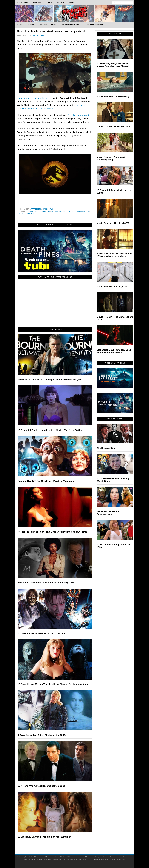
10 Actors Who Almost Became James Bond (41, 786)
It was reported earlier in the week (34, 98)
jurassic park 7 (69, 211)
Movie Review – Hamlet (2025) (113, 223)
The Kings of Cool (106, 448)
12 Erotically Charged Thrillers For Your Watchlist (44, 837)
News (51, 209)
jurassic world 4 (26, 213)
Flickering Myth (74, 13)
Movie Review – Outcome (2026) (114, 127)
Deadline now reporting (80, 115)
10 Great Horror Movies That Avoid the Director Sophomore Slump (53, 684)
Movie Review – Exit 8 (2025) (112, 286)
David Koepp (35, 211)
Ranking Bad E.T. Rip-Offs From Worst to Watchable (46, 481)
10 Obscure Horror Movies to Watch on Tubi (41, 633)
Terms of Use (80, 859)
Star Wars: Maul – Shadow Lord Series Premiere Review (114, 351)
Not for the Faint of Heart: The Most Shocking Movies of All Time (52, 532)
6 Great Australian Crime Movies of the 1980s (42, 735)
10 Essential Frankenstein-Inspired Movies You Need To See (50, 430)
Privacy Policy (92, 859)
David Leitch (45, 211)
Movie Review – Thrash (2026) (113, 96)
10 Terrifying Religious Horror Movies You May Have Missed (113, 65)
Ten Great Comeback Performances (108, 513)
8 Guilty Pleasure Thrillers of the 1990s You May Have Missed (114, 255)
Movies (45, 209)
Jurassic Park (57, 211)
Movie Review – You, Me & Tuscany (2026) (111, 158)
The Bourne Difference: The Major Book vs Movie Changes (49, 379)
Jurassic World (83, 211)
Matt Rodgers (36, 209)
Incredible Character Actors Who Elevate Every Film (46, 583)
